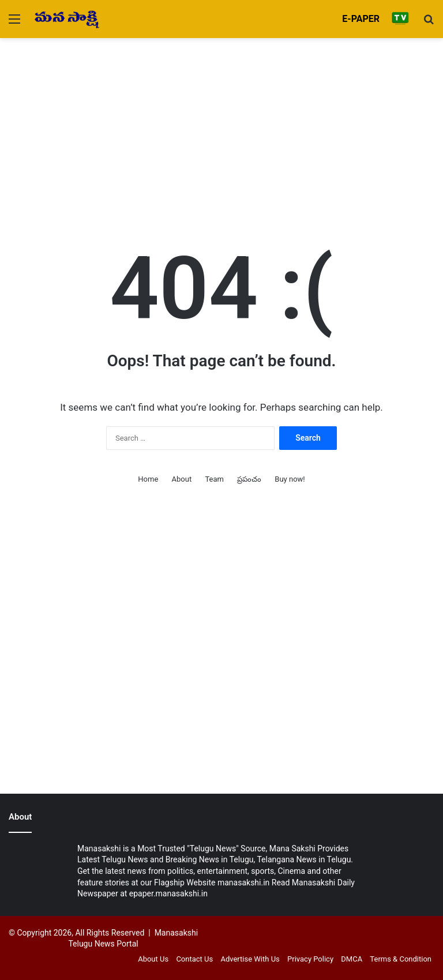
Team (214, 479)
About (182, 479)
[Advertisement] (221, 125)
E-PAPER (361, 19)
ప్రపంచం (249, 479)
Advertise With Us (250, 959)
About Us (153, 959)
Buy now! (290, 479)
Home (148, 479)
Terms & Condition (401, 959)
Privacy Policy (310, 959)
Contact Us (194, 959)
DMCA (352, 959)
